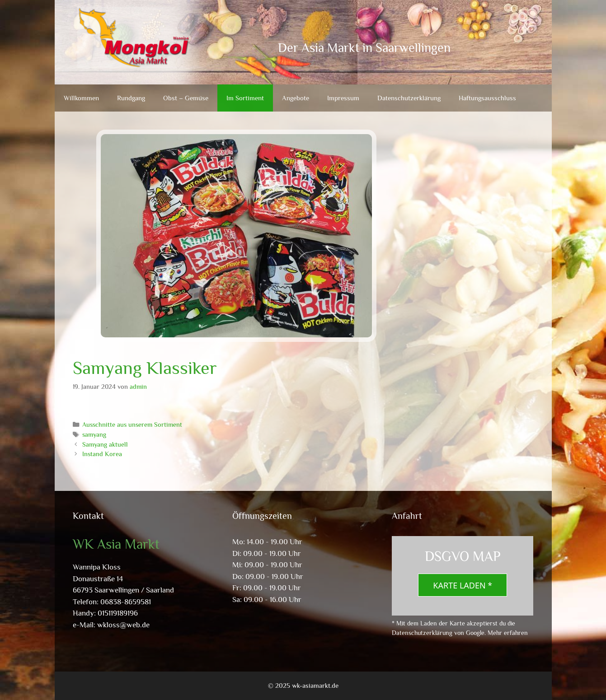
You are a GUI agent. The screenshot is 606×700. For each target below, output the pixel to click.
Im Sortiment (245, 98)
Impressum (343, 98)
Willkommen (81, 98)
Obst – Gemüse (186, 98)
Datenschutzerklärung (409, 98)
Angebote (296, 98)
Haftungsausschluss (487, 98)
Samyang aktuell (105, 444)
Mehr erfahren (508, 633)
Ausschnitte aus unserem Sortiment (132, 425)
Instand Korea (102, 454)
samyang (94, 434)
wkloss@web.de (123, 625)
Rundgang (131, 98)
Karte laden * (463, 585)
